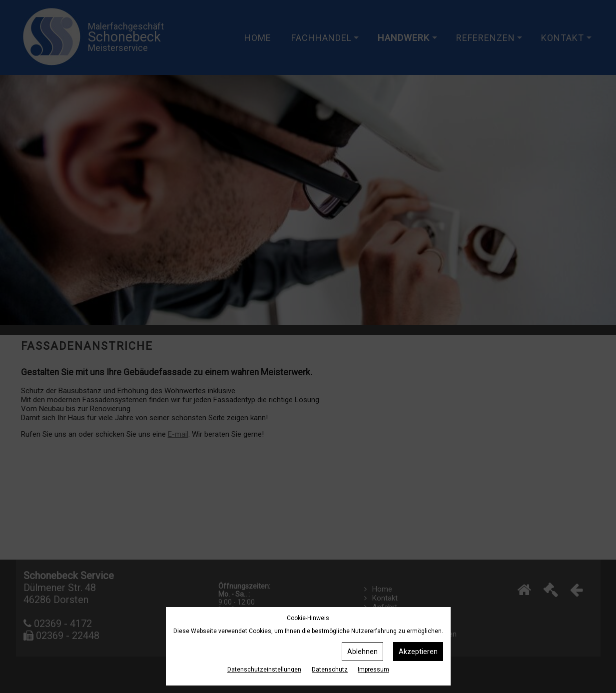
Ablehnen (362, 652)
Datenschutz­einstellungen (264, 670)
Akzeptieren (418, 652)
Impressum (373, 670)
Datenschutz (330, 670)
